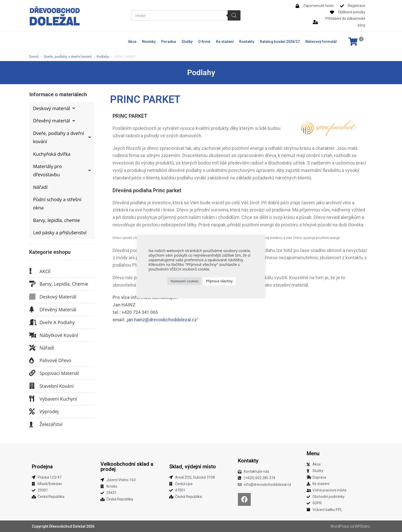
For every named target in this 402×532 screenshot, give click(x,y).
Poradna (169, 42)
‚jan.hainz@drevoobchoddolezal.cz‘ (162, 320)
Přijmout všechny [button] (219, 281)
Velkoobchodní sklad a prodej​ (127, 467)
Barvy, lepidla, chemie (64, 284)
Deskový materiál (58, 297)
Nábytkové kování (59, 335)
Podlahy (103, 56)
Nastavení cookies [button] (184, 281)
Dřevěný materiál (58, 309)
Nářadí (47, 348)
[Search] (234, 15)
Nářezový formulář (321, 42)
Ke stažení (225, 42)
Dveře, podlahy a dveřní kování (68, 56)
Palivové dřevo (55, 360)
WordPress (340, 526)
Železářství (51, 424)
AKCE (45, 271)
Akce (132, 42)
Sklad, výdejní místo (193, 467)
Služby (187, 42)
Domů (34, 56)
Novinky (149, 42)
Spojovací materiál (59, 373)
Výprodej (49, 411)
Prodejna (42, 467)
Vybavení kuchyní (58, 399)
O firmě (204, 42)
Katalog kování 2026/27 (280, 42)
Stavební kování (57, 386)
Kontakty (247, 42)
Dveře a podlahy (57, 322)
